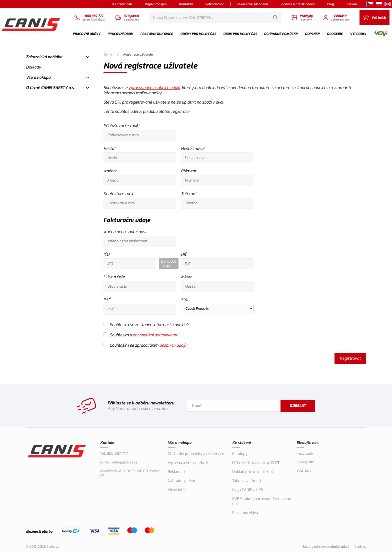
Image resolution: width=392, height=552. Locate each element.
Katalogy (240, 454)
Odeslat (298, 406)
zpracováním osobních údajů (154, 88)
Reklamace (177, 472)
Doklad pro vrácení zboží (253, 472)
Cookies (360, 547)
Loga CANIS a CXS (248, 490)
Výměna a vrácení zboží (188, 463)
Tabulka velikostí (246, 481)
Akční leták (177, 490)
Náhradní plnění (181, 481)
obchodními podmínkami (155, 335)
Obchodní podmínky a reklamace (196, 454)
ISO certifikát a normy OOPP (256, 463)
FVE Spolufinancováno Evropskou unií (262, 501)
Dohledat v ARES (168, 264)
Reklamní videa (245, 513)
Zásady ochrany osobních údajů (326, 547)
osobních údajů (173, 345)
